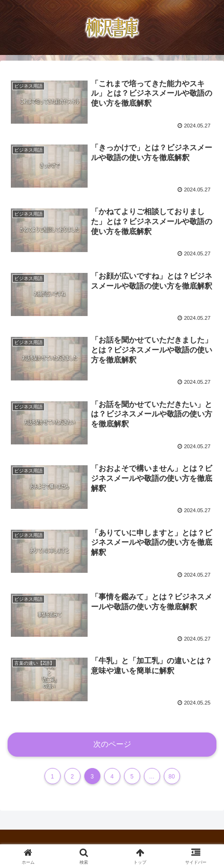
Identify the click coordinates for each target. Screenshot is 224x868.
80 (172, 777)
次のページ (112, 744)
